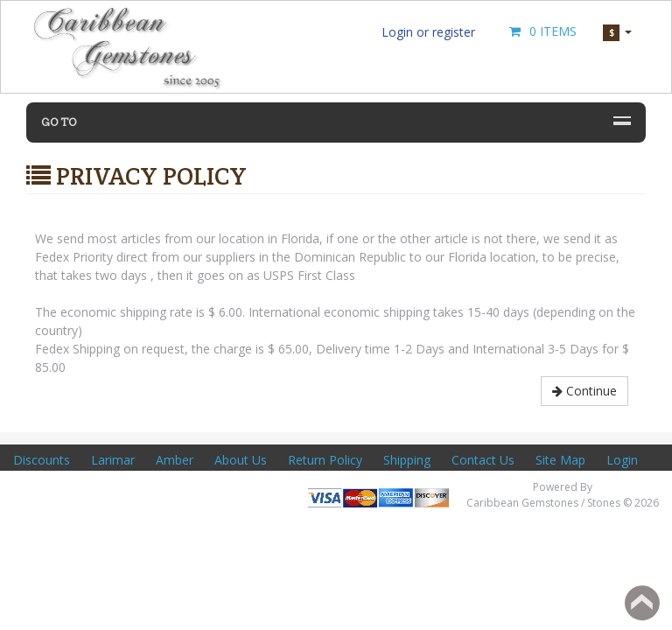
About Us (241, 460)
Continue (584, 391)
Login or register (428, 32)
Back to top (642, 603)
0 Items (542, 31)
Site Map (560, 460)
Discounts (42, 460)
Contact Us (483, 460)
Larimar (113, 460)
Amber (175, 460)
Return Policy (325, 460)
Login (622, 460)
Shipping (407, 460)
